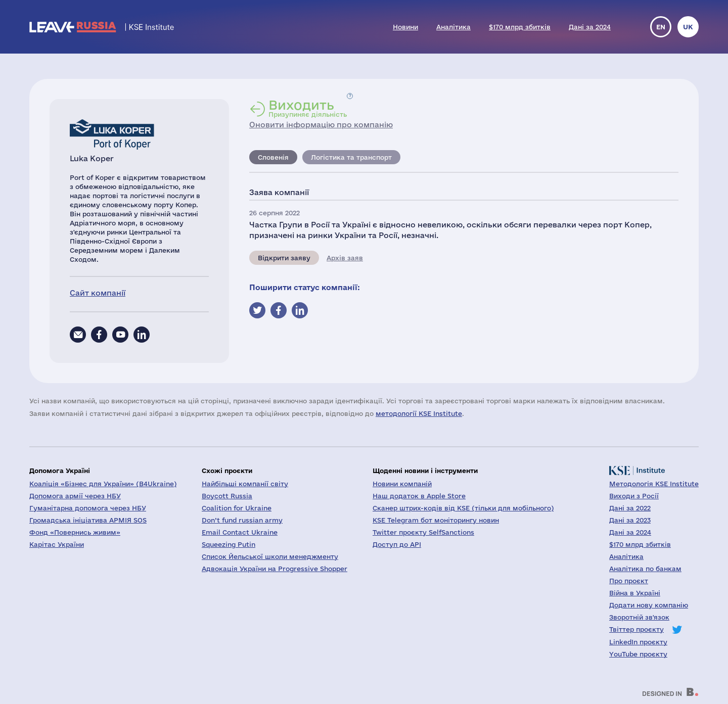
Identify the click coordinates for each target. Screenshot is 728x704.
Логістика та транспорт (351, 157)
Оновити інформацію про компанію (321, 125)
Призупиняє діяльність (308, 108)
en (661, 27)
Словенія (273, 157)
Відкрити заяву (284, 258)
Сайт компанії (98, 293)
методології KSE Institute (419, 413)
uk (688, 27)
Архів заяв (345, 258)
